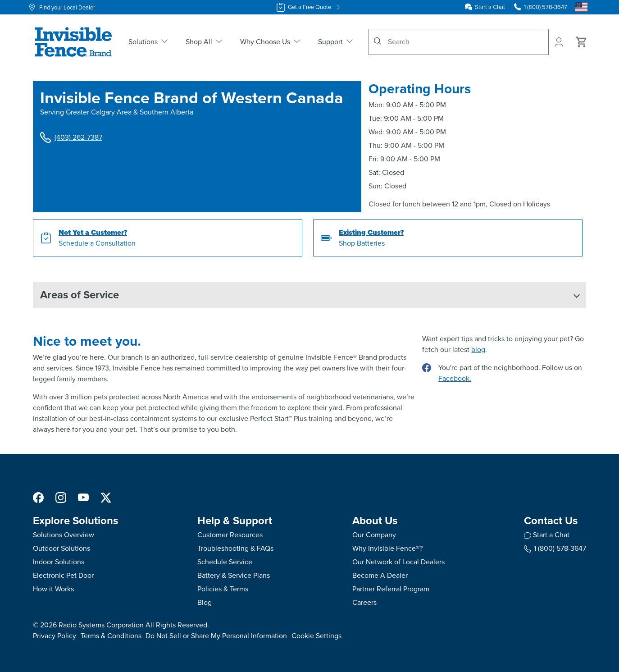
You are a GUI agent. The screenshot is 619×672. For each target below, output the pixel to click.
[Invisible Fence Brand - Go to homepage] (73, 42)
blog (478, 350)
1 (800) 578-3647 (555, 548)
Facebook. (455, 378)
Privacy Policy (55, 636)
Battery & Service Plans (234, 575)
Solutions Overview (64, 535)
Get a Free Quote (309, 7)
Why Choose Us (271, 42)
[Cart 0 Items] (582, 42)
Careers (364, 602)
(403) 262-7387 (71, 137)
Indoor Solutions (59, 562)
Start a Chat (490, 7)
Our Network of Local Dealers (398, 562)
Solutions (149, 42)
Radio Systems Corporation (101, 625)
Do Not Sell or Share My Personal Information (216, 636)
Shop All (205, 42)
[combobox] (459, 42)
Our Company (374, 535)
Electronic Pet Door (63, 575)
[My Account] (560, 42)
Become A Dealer (380, 575)
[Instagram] (61, 497)
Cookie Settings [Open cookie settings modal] (316, 636)
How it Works (53, 589)
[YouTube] (83, 497)
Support (336, 42)
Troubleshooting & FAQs (235, 548)
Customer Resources (230, 535)
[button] (309, 295)
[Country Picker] (581, 7)
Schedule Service (225, 562)
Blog (205, 602)
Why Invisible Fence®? (387, 548)
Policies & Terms (223, 589)
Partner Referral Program (391, 589)
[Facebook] (38, 497)
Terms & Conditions (111, 636)
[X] (106, 497)
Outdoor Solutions (61, 548)
